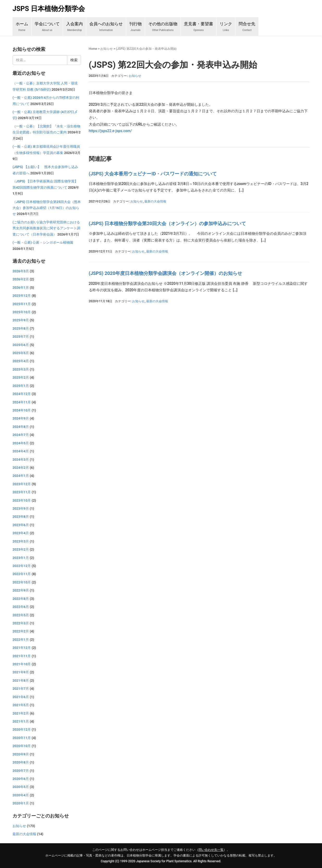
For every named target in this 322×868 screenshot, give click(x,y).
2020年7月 (21, 771)
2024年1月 (21, 476)
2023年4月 (21, 533)
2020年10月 (22, 746)
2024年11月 (22, 402)
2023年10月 (22, 500)
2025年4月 (21, 361)
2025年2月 (21, 377)
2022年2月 (21, 631)
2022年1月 (21, 640)
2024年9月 (21, 418)
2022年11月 (22, 574)
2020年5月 (21, 787)
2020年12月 (22, 730)
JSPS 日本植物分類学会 (49, 9)
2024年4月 (21, 451)
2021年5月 (21, 705)
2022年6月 (21, 607)
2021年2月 (21, 713)
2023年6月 (21, 525)
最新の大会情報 (155, 201)
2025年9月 (21, 320)
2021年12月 (22, 648)
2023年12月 (22, 484)
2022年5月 (21, 615)
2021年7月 (21, 689)
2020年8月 (21, 762)
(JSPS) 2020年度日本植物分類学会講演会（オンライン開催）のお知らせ (165, 273)
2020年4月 (21, 795)
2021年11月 (22, 656)
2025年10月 (22, 312)
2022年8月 (21, 599)
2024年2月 (21, 468)
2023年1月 (21, 558)
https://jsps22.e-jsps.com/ (110, 131)
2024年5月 (21, 443)
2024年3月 (21, 460)
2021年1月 (21, 721)
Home (93, 49)
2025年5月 (21, 353)
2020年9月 (21, 754)
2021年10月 (22, 664)
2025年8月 (21, 328)
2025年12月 (22, 296)
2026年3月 (21, 271)
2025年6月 (21, 345)
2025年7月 (21, 337)
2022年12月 (22, 566)
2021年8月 (21, 681)
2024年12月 (22, 394)
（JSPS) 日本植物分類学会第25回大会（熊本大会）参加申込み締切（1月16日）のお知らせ (47, 208)
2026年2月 (21, 279)
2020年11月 (22, 738)
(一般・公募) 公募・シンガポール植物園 (43, 242)
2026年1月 (21, 288)
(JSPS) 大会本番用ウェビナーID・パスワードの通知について (153, 174)
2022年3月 (21, 623)
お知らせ (107, 49)
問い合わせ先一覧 (211, 850)
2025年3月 (21, 369)
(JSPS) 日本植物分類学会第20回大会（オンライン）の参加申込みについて (168, 223)
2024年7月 (21, 435)
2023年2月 (21, 549)
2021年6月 (21, 697)
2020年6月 (21, 779)
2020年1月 (21, 803)
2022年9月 (21, 590)
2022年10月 (22, 582)
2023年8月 (21, 517)
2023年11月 (22, 492)
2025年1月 (21, 386)
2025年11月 (22, 304)
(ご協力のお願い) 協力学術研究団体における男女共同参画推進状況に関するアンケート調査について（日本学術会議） (46, 228)
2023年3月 (21, 541)
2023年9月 (21, 509)
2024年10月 (22, 410)
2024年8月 (21, 427)
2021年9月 (21, 672)
